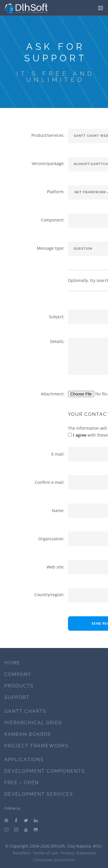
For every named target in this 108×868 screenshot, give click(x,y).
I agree (79, 435)
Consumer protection (54, 860)
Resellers (22, 853)
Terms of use (46, 853)
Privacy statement (78, 853)
